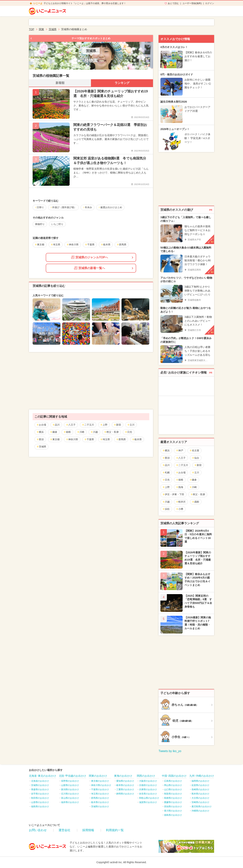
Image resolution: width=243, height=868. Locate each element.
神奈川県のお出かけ (101, 785)
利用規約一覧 (115, 830)
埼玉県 (105, 439)
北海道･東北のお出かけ (43, 776)
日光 (128, 432)
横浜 (40, 432)
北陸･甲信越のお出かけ (73, 776)
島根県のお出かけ (173, 798)
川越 (94, 432)
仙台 (195, 458)
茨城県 (41, 447)
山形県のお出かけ (40, 802)
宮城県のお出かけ (40, 785)
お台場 (41, 425)
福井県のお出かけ (70, 802)
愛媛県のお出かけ (173, 802)
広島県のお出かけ (173, 781)
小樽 (180, 509)
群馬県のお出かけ (100, 798)
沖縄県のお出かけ (200, 811)
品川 (56, 425)
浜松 (166, 509)
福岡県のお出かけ (200, 781)
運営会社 (64, 830)
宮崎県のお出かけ (200, 802)
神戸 (180, 450)
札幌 (166, 473)
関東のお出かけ (98, 776)
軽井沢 (181, 502)
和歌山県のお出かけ (149, 798)
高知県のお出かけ (173, 807)
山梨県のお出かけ (70, 785)
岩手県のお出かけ (40, 794)
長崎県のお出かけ (200, 789)
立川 (131, 425)
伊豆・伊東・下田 (173, 494)
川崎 (81, 432)
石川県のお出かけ (70, 794)
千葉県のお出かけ (100, 789)
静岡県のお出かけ (125, 794)
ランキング (122, 83)
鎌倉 (54, 432)
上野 (104, 425)
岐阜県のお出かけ (125, 785)
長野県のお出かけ (70, 781)
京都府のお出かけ (148, 785)
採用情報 (88, 830)
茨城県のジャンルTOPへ (90, 257)
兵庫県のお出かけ (148, 789)
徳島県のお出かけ (173, 815)
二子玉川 (88, 425)
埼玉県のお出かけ (100, 794)
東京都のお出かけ (100, 781)
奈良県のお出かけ (148, 794)
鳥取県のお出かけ (173, 794)
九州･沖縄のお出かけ (202, 776)
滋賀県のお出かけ (148, 802)
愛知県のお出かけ (125, 781)
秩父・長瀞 (111, 432)
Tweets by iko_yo (170, 751)
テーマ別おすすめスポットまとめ (91, 38)
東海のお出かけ (123, 776)
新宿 (117, 425)
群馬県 (121, 439)
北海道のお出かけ (40, 781)
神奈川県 (72, 439)
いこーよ (38, 3)
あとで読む (173, 3)
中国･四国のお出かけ (174, 776)
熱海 (180, 487)
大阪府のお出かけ (148, 781)
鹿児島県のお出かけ (202, 807)
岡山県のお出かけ (173, 785)
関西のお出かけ (146, 776)
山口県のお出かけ (173, 789)
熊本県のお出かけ (200, 794)
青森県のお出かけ (40, 789)
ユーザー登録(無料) (192, 3)
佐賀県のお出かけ (200, 785)
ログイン (210, 3)
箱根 (67, 432)
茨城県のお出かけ (100, 807)
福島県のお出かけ (40, 807)
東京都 (55, 439)
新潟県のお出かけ (70, 789)
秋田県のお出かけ (40, 798)
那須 (40, 439)
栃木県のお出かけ (100, 802)
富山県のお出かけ (70, 798)
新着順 (60, 83)
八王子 (71, 425)
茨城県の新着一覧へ (90, 268)
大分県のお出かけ (200, 798)
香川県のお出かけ (173, 811)
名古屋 (194, 450)
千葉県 (89, 439)
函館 (195, 502)
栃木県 (137, 439)
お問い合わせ (38, 830)
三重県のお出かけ (125, 789)
